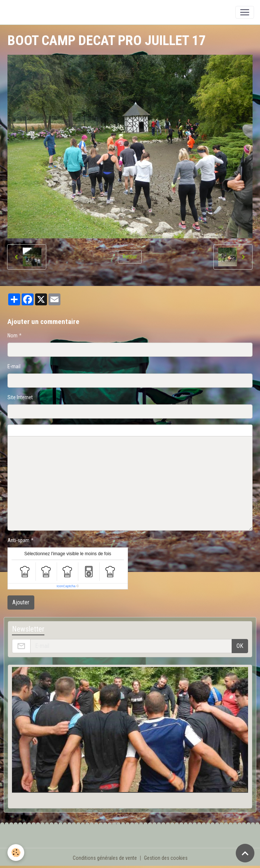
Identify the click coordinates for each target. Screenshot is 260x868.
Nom (12, 336)
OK (240, 646)
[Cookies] (16, 853)
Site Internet (20, 397)
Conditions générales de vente (105, 858)
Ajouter (21, 602)
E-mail (14, 366)
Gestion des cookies (166, 858)
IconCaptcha (66, 586)
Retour (130, 257)
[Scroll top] (245, 853)
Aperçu (187, 430)
